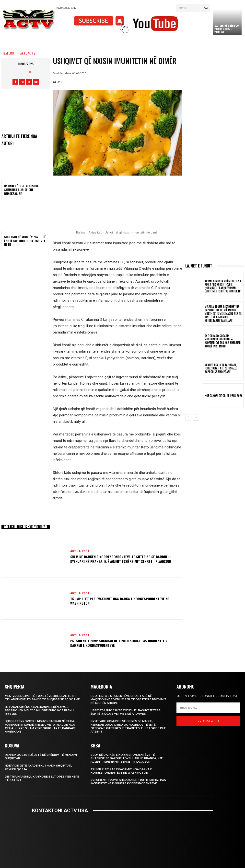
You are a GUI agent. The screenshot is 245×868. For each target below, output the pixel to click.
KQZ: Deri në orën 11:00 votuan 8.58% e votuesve (227, 29)
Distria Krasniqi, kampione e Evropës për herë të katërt (42, 778)
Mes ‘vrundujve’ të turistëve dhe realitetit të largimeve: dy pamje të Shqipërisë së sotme (42, 698)
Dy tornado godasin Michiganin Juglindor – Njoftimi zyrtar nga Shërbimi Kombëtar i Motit (223, 341)
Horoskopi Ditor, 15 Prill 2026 (224, 396)
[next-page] (196, 417)
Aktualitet (29, 53)
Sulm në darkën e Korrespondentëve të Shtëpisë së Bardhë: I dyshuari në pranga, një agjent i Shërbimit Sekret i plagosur (121, 559)
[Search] (206, 8)
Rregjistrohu (208, 721)
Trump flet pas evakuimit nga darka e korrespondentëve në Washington (120, 601)
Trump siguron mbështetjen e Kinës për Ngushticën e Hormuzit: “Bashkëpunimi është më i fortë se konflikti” (223, 286)
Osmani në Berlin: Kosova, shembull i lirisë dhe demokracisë (22, 190)
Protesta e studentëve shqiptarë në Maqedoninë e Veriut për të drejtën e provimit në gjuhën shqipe (128, 699)
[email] (208, 708)
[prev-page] (188, 417)
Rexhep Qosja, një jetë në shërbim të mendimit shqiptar (42, 757)
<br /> (123, 837)
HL (30, 72)
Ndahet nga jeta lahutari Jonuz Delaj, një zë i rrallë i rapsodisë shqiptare (222, 368)
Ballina (9, 53)
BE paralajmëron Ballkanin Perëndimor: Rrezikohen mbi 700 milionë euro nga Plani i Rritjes (39, 710)
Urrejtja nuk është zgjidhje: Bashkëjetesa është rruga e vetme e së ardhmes (126, 712)
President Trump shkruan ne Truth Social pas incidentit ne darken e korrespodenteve (120, 643)
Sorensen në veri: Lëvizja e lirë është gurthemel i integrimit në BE (25, 241)
